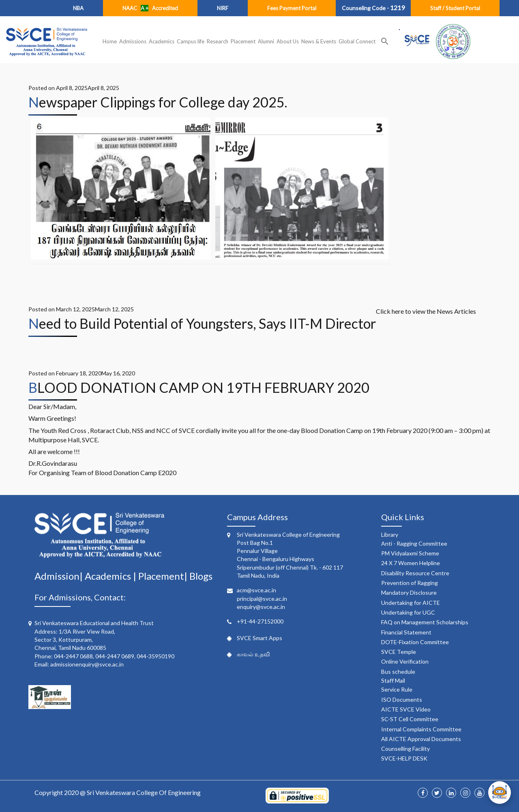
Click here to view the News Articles (426, 311)
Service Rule (397, 689)
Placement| (164, 576)
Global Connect (357, 41)
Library (390, 535)
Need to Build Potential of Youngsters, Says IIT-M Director (202, 323)
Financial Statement (406, 632)
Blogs (201, 576)
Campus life (191, 41)
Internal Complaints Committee (421, 729)
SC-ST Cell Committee (410, 719)
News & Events (319, 41)
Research (218, 41)
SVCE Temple (399, 652)
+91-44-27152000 (260, 621)
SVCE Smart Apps (259, 638)
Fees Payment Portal (292, 8)
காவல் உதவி (253, 654)
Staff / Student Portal (455, 8)
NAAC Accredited (150, 8)
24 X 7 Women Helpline (411, 563)
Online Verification (405, 661)
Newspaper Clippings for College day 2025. (158, 102)
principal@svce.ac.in (262, 599)
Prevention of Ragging (410, 583)
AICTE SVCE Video (406, 709)
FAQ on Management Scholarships (425, 622)
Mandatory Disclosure (409, 592)
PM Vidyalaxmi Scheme (410, 553)
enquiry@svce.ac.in (261, 607)
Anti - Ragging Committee (414, 543)
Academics (162, 41)
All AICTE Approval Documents (421, 739)
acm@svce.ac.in (256, 590)
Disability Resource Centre (415, 573)
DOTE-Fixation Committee (415, 642)
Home (110, 41)
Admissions (133, 41)
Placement (243, 41)
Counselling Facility (405, 749)
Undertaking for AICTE (411, 603)
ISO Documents (402, 700)
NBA (78, 8)
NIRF (223, 8)
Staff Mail (393, 680)
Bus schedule (398, 672)
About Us (288, 41)
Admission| (60, 576)
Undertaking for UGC (408, 612)
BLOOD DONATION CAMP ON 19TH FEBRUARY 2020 (199, 387)
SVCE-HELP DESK (404, 758)
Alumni (266, 41)
